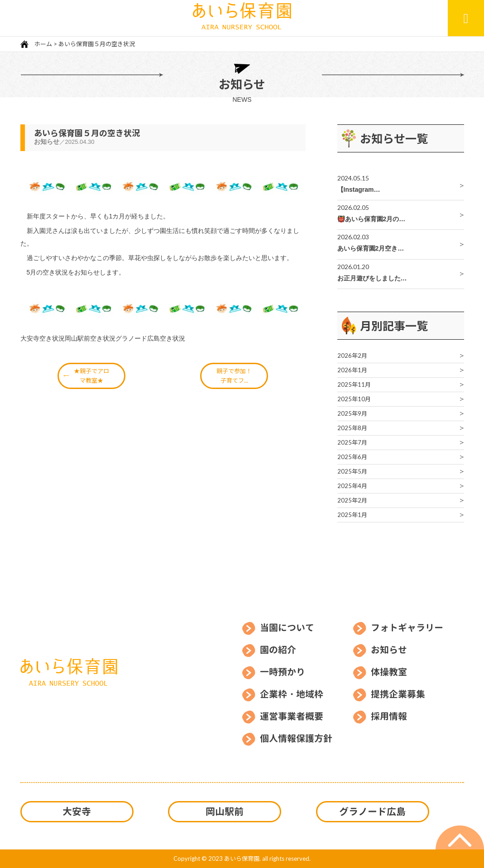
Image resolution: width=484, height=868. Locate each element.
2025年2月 (352, 500)
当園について (287, 627)
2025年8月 (352, 428)
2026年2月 (352, 356)
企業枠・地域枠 (292, 694)
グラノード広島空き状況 (150, 338)
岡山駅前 (225, 811)
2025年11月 (354, 384)
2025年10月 (354, 399)
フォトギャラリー (407, 627)
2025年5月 (352, 471)
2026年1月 (352, 370)
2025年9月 (352, 413)
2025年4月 (352, 486)
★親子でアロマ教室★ (91, 376)
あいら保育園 (242, 859)
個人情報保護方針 (296, 738)
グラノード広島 (372, 811)
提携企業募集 (398, 694)
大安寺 (77, 811)
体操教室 (389, 672)
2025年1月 (352, 515)
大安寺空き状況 (43, 338)
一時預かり (283, 672)
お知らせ (389, 650)
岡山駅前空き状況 (90, 338)
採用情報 (389, 716)
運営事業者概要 (292, 716)
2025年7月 (352, 442)
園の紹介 (278, 650)
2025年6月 (352, 457)
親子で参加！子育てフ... (234, 376)
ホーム (43, 44)
